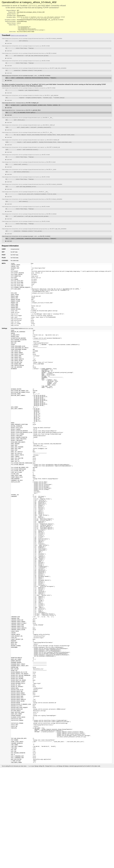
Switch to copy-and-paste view (19, 37)
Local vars (9, 45)
